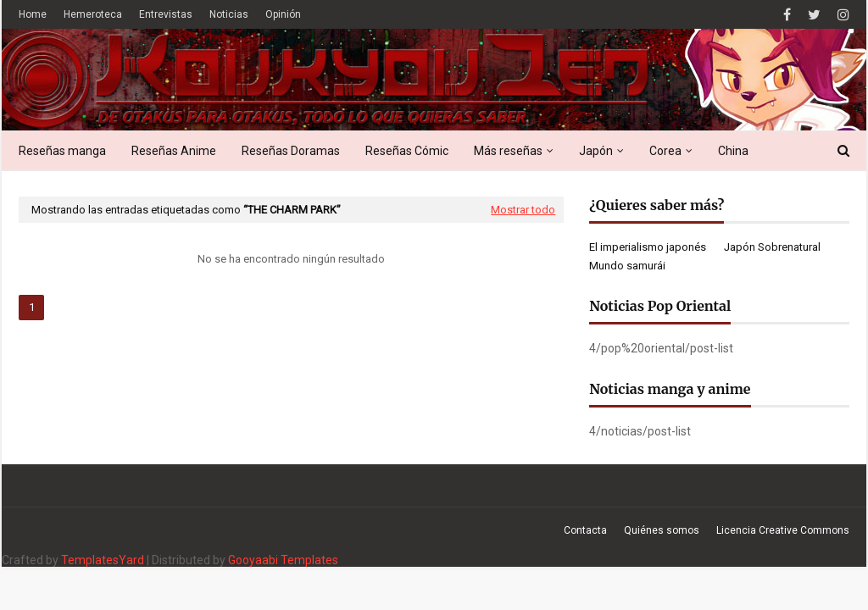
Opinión (283, 14)
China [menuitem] (733, 151)
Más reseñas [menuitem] (508, 151)
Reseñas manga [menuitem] (62, 151)
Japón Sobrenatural (772, 247)
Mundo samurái (627, 266)
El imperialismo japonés (648, 247)
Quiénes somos (662, 530)
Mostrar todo (523, 210)
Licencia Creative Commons (783, 530)
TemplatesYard (103, 560)
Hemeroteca (93, 14)
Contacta (585, 530)
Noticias (229, 14)
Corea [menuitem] (665, 151)
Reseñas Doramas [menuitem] (291, 151)
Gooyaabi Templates (283, 560)
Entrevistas (166, 14)
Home (33, 14)
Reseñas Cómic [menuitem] (407, 151)
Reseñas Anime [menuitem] (174, 151)
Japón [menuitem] (596, 151)
